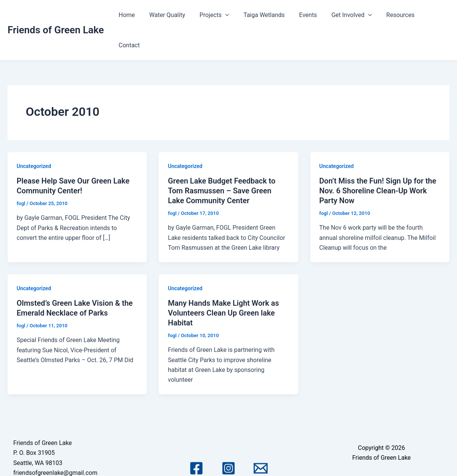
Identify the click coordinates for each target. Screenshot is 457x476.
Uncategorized (34, 136)
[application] (230, 15)
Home (136, 15)
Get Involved (349, 15)
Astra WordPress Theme (381, 458)
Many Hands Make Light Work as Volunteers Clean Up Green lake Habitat (223, 283)
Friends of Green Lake (56, 15)
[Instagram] (228, 438)
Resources (396, 15)
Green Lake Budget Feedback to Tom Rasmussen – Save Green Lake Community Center (222, 160)
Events (308, 15)
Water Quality (174, 15)
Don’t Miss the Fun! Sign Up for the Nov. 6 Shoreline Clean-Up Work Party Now (378, 160)
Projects (219, 15)
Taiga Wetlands (266, 15)
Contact (433, 15)
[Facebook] (196, 438)
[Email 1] (261, 438)
